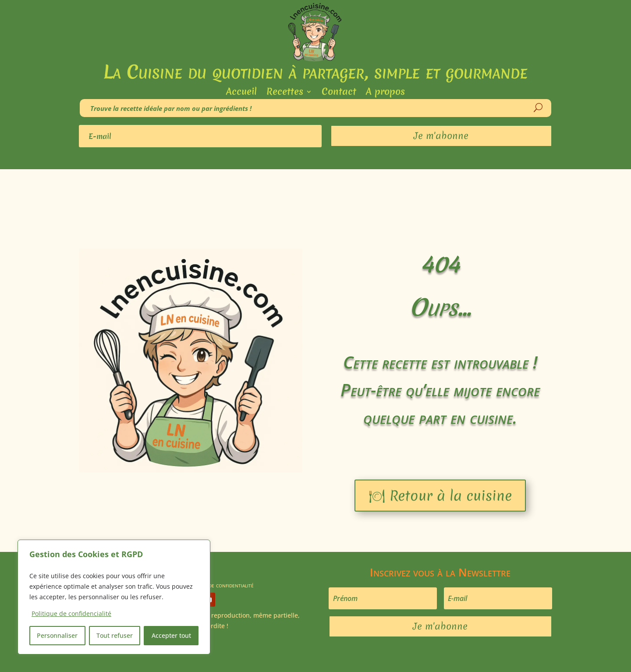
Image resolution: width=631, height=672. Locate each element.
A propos (385, 93)
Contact (339, 93)
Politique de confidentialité (218, 585)
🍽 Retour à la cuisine (440, 496)
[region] (114, 597)
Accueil (241, 93)
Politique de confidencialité (71, 613)
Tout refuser (115, 635)
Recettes (285, 93)
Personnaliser (57, 635)
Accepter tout (171, 635)
